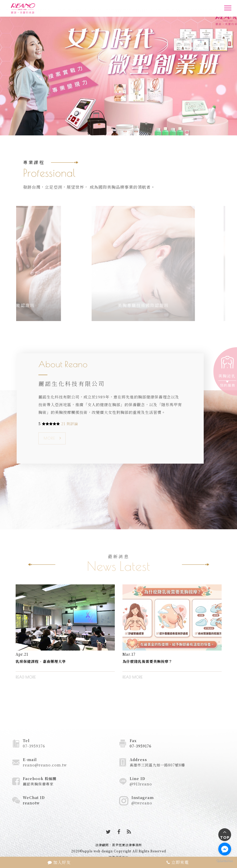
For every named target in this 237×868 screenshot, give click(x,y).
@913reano (141, 784)
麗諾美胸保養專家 (38, 784)
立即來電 (178, 862)
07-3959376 (34, 746)
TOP (225, 837)
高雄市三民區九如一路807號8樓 (157, 765)
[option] (65, 636)
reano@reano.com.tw (45, 765)
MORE (49, 438)
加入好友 (59, 862)
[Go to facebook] (225, 849)
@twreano (142, 803)
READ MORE (26, 677)
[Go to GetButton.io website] (225, 861)
